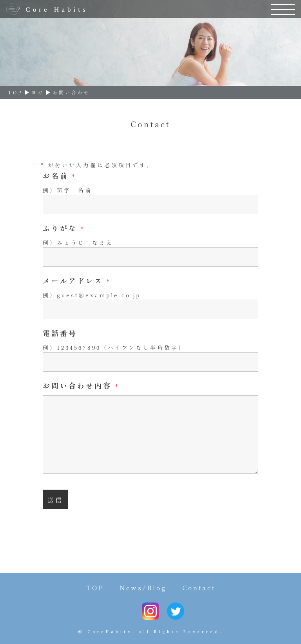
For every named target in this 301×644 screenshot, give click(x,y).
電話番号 (60, 333)
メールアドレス (77, 280)
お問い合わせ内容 (81, 385)
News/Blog (143, 588)
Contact (199, 588)
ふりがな (64, 228)
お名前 (59, 175)
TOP (95, 588)
